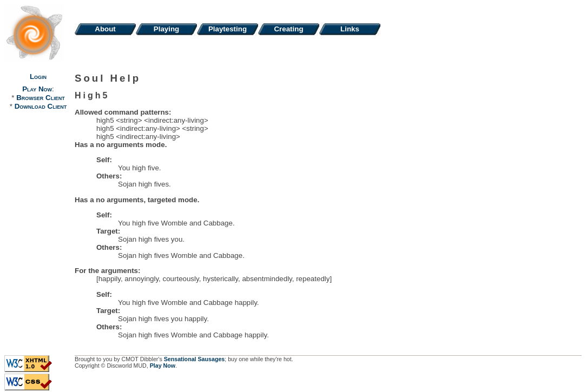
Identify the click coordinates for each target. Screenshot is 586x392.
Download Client (41, 106)
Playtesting (228, 29)
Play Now (37, 89)
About (105, 29)
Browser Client (40, 98)
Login (38, 77)
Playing (166, 29)
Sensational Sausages (195, 359)
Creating (288, 29)
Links (350, 29)
